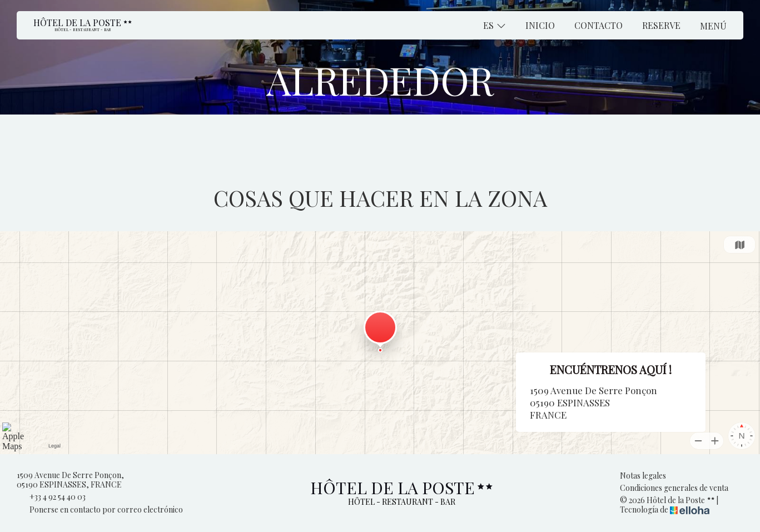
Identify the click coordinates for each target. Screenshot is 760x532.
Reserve (661, 25)
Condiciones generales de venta (674, 488)
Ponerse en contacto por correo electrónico (100, 510)
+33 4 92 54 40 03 (51, 498)
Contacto (598, 25)
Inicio (540, 25)
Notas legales (643, 476)
